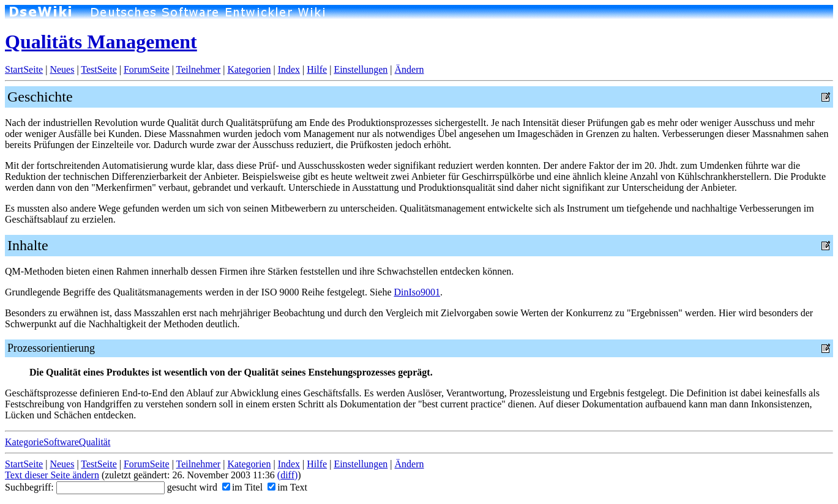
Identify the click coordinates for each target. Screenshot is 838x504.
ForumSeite (147, 69)
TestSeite (99, 69)
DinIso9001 (417, 292)
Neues (62, 69)
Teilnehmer (199, 69)
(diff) (287, 475)
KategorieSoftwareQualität (58, 442)
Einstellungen (361, 69)
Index (289, 69)
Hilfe (317, 69)
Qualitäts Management (101, 42)
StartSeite (24, 69)
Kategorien (249, 69)
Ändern (410, 69)
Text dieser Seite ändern (52, 475)
